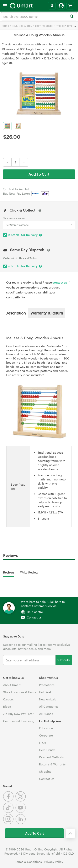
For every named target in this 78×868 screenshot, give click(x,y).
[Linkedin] (21, 823)
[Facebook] (9, 800)
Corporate (46, 735)
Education (46, 728)
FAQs (43, 743)
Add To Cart (39, 174)
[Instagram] (9, 823)
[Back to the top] (70, 833)
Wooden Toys (64, 26)
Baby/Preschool (44, 26)
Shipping (45, 772)
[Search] (71, 17)
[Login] (61, 6)
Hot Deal (45, 692)
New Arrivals (48, 699)
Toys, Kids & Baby (22, 26)
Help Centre (47, 750)
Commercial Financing (19, 721)
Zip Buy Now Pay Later (18, 714)
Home (5, 26)
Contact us (34, 617)
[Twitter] (21, 800)
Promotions (47, 685)
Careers (8, 699)
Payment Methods (51, 757)
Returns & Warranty (52, 764)
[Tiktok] (9, 812)
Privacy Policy (54, 862)
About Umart (12, 685)
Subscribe (64, 660)
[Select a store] (52, 6)
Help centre (35, 612)
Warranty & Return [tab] (47, 313)
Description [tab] (16, 313)
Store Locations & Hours (20, 692)
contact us (60, 282)
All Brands (46, 714)
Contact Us (47, 779)
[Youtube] (21, 812)
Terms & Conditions (28, 862)
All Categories (49, 707)
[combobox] (39, 16)
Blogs (7, 707)
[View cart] (70, 6)
